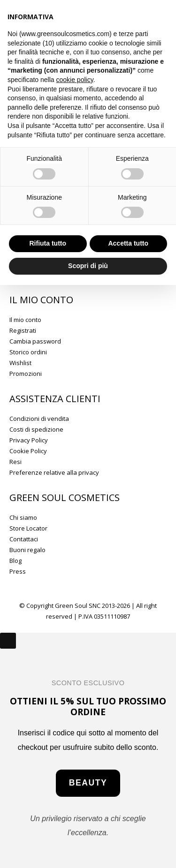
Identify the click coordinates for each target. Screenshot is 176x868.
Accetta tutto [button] (128, 243)
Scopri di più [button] (88, 266)
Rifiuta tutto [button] (48, 243)
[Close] (8, 641)
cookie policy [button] (75, 80)
